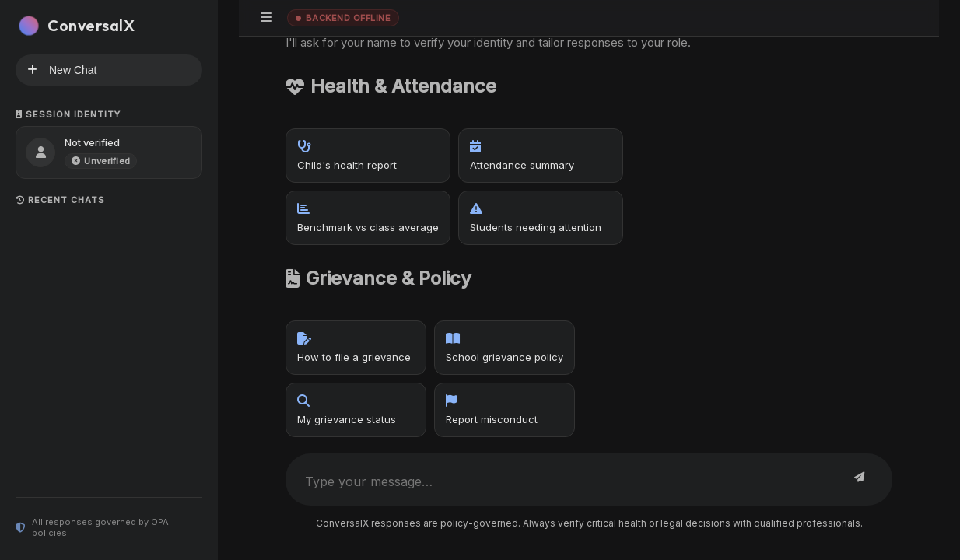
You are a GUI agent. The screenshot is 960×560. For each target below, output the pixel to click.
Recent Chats (60, 200)
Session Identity (68, 114)
